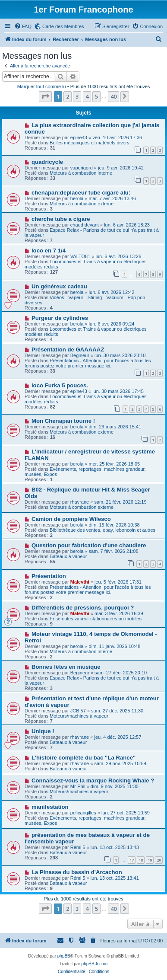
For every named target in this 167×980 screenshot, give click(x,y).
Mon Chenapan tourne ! (63, 421)
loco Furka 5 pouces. (60, 385)
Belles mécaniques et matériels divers (90, 143)
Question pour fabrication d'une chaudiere (89, 545)
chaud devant (85, 225)
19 (150, 860)
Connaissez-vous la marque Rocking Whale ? (93, 780)
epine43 (79, 137)
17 (132, 860)
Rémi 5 (78, 847)
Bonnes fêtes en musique (66, 667)
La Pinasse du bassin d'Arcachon (77, 872)
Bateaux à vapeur (68, 556)
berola (77, 198)
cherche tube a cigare (61, 219)
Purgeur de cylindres (60, 318)
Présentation (49, 576)
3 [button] (77, 96)
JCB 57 (78, 711)
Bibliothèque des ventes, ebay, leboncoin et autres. (103, 530)
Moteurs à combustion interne (81, 173)
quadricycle (47, 162)
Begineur (80, 355)
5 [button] (96, 96)
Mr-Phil (78, 786)
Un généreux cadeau (59, 286)
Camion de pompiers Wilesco (71, 519)
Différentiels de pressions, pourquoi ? (83, 608)
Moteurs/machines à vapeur (79, 716)
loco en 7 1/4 (49, 251)
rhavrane (80, 502)
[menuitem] (23, 26)
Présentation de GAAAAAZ (68, 350)
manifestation (50, 807)
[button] (45, 96)
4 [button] (87, 96)
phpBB (64, 956)
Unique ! (43, 731)
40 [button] (113, 96)
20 (159, 860)
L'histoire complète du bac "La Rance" (83, 758)
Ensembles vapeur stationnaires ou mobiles (96, 619)
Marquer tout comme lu (42, 86)
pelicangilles (83, 813)
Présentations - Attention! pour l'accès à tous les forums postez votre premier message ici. (88, 363)
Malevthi (80, 582)
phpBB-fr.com (95, 964)
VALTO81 (80, 256)
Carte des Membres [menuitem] (63, 26)
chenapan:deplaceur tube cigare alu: (81, 193)
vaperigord (82, 168)
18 (141, 860)
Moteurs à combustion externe (82, 204)
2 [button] (68, 96)
